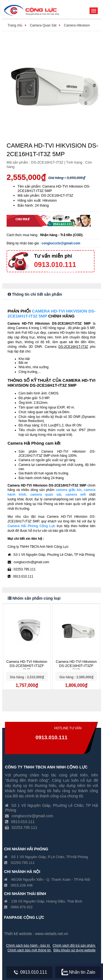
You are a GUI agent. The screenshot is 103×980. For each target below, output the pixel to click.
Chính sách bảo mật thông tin (30, 950)
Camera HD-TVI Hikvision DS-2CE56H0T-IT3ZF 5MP (27, 666)
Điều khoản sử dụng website (75, 950)
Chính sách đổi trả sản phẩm (74, 946)
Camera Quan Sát (43, 25)
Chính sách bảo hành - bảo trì (28, 946)
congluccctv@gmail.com (61, 243)
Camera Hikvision (77, 25)
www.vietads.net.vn (52, 934)
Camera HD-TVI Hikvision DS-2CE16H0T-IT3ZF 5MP (76, 666)
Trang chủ (15, 25)
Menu (94, 11)
